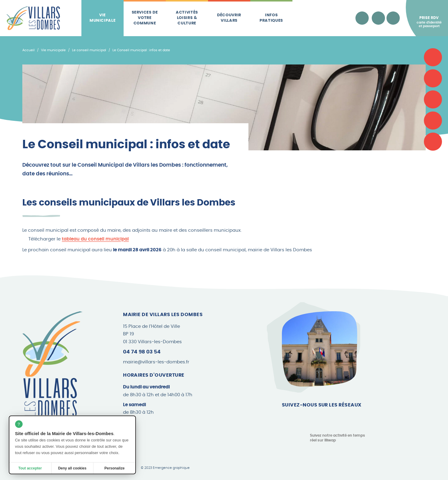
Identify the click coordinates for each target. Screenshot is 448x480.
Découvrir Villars (229, 18)
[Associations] (433, 78)
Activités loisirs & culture (187, 18)
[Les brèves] (433, 121)
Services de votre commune (145, 18)
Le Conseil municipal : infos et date (141, 50)
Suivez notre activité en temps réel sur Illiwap (338, 438)
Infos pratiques (271, 18)
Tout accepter (30, 468)
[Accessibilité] (362, 18)
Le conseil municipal (89, 50)
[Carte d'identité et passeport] (433, 57)
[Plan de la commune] (433, 99)
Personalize (114, 468)
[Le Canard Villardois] (433, 142)
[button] (224, 235)
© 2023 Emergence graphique (165, 468)
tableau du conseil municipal (95, 239)
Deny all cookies (72, 468)
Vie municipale (103, 18)
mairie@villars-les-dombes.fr (156, 362)
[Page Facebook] (286, 418)
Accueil (28, 50)
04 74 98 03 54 (142, 352)
